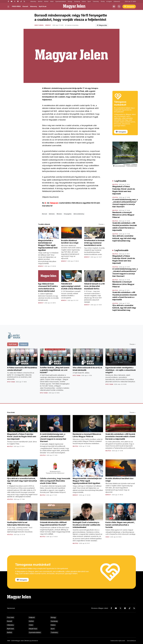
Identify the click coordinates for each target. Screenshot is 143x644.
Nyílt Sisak (43, 6)
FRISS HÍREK (16, 6)
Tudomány (96, 1)
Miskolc (59, 214)
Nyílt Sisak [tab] (13, 344)
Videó (52, 1)
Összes (102, 224)
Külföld (46, 1)
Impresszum (11, 608)
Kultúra (84, 1)
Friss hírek (10, 617)
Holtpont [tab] (24, 344)
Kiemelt (25, 6)
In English (109, 1)
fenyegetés (68, 214)
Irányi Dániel (39, 25)
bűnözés (52, 214)
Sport (89, 1)
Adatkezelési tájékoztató (118, 641)
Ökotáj (103, 1)
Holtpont (32, 617)
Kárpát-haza (33, 629)
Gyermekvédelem (61, 1)
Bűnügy (70, 1)
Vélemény (33, 1)
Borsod (44, 214)
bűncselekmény (79, 214)
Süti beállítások (131, 641)
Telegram (54, 203)
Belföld (40, 1)
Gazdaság (77, 1)
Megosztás (102, 25)
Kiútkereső (117, 1)
